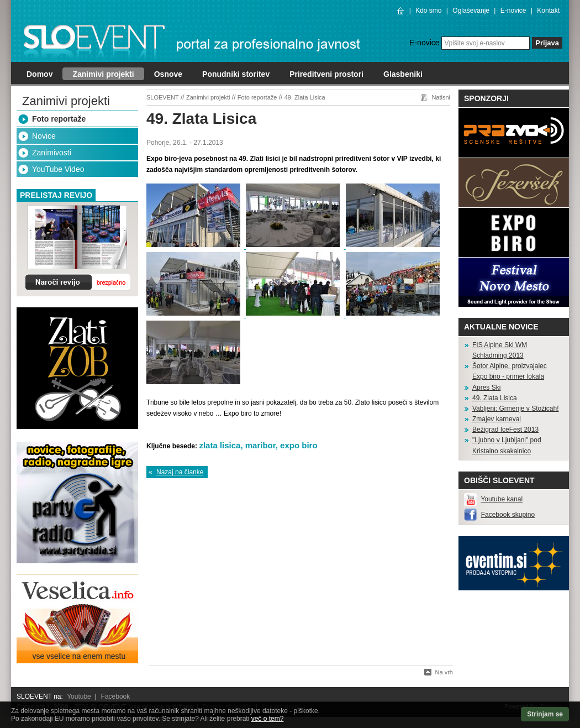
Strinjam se (545, 714)
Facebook (116, 696)
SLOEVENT (163, 97)
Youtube (79, 696)
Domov (39, 74)
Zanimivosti (52, 153)
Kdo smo (428, 11)
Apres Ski (486, 387)
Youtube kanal (502, 499)
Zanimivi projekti (103, 74)
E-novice (513, 11)
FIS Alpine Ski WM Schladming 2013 (500, 350)
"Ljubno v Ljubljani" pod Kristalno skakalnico (507, 445)
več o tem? (268, 719)
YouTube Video (58, 169)
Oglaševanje (471, 11)
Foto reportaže (59, 119)
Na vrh (444, 672)
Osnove (168, 74)
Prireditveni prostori (326, 74)
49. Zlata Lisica (305, 97)
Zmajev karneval (497, 419)
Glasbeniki (403, 74)
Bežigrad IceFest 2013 (505, 430)
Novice (44, 136)
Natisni (441, 97)
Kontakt (548, 11)
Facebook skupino (508, 515)
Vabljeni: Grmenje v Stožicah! (516, 408)
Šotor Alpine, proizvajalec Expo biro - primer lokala (510, 371)
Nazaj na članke (180, 472)
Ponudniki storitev (236, 74)
